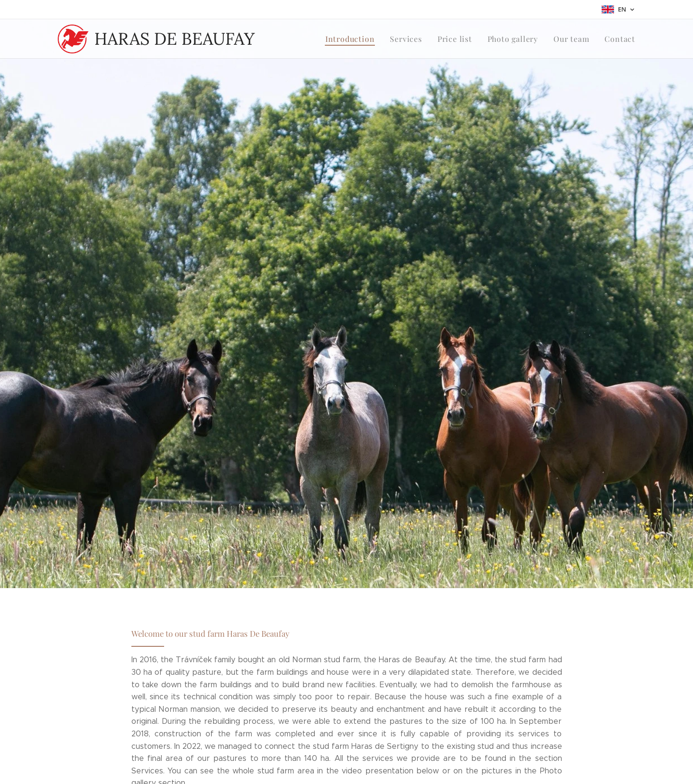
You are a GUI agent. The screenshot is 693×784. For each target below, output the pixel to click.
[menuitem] (364, 39)
